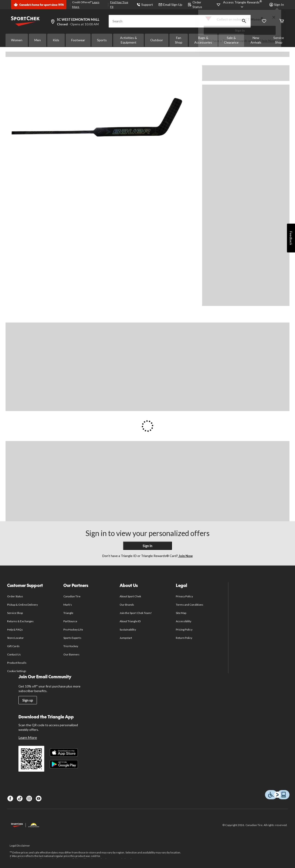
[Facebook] (10, 798)
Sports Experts (72, 638)
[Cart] (282, 21)
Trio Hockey (71, 646)
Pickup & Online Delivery (22, 605)
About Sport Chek (130, 596)
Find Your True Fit (119, 4)
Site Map (181, 613)
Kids (56, 40)
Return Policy (184, 638)
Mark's (68, 605)
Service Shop (15, 613)
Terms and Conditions (190, 605)
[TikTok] (20, 798)
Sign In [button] (277, 4)
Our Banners (71, 654)
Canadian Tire (72, 596)
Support (145, 4)
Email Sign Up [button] (170, 4)
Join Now (268, 41)
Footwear (78, 40)
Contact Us (14, 654)
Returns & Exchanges (20, 621)
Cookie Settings (17, 671)
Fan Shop (179, 40)
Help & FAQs (15, 630)
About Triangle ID (130, 621)
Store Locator (16, 638)
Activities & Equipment (128, 40)
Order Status (15, 596)
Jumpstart (126, 638)
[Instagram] (29, 798)
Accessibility (184, 621)
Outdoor (157, 40)
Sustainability (128, 630)
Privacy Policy (184, 596)
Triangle (68, 613)
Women (17, 40)
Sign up (28, 700)
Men (38, 40)
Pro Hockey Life (73, 630)
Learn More (28, 737)
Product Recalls (17, 663)
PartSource (70, 621)
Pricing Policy (184, 630)
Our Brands (127, 605)
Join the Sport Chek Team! (136, 613)
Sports (102, 40)
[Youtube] (39, 798)
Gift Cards (13, 646)
